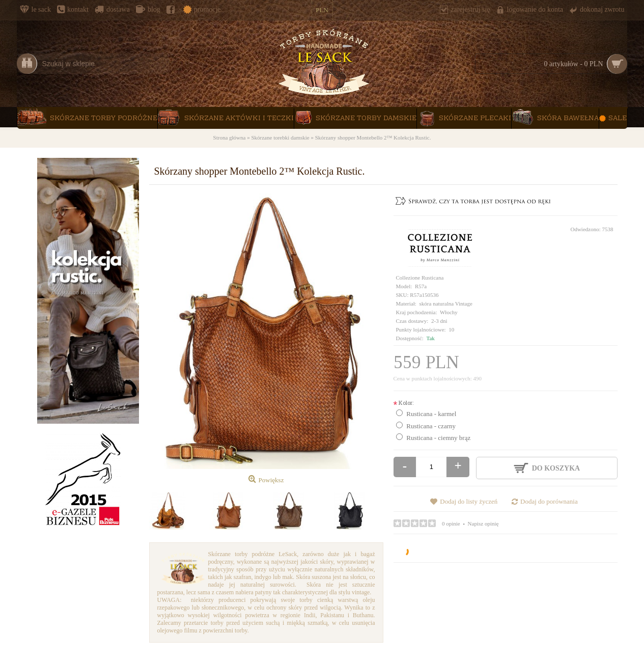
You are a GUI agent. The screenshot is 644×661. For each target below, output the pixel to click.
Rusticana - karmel (431, 414)
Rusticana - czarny (431, 426)
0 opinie (451, 524)
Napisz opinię (483, 524)
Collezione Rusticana (420, 278)
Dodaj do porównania (549, 501)
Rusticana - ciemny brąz (438, 438)
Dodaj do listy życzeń (469, 501)
